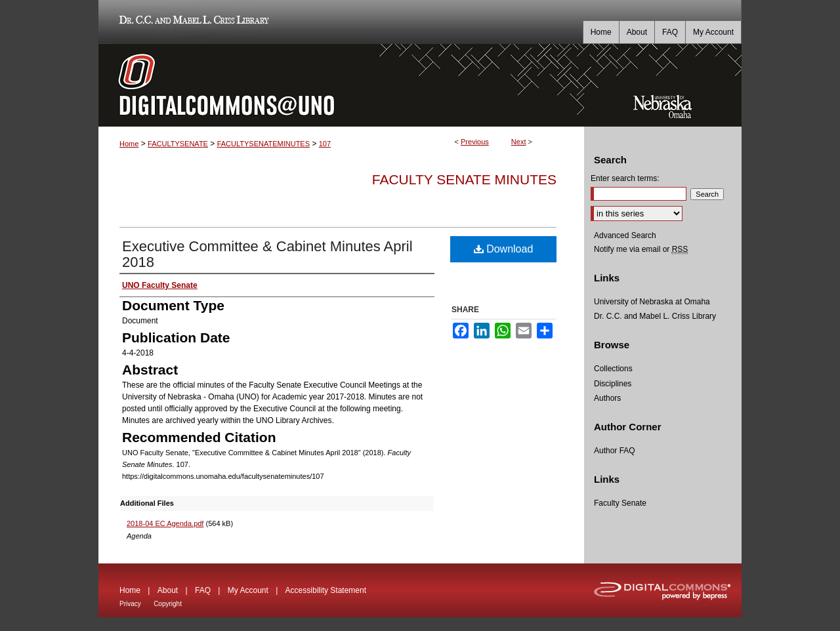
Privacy (130, 604)
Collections (613, 369)
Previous (475, 142)
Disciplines (613, 384)
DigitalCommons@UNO (341, 85)
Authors (607, 398)
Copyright (168, 604)
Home (129, 144)
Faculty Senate (620, 503)
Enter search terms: (625, 178)
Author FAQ (615, 451)
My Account (248, 590)
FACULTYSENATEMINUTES (263, 144)
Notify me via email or (641, 249)
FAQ (203, 590)
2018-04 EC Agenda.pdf (165, 523)
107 (325, 144)
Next (519, 142)
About (168, 590)
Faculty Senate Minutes (464, 179)
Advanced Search (625, 235)
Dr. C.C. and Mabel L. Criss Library (192, 22)
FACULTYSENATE (178, 144)
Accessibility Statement (326, 590)
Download (504, 249)
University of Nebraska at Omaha (652, 302)
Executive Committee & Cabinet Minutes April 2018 (267, 254)
